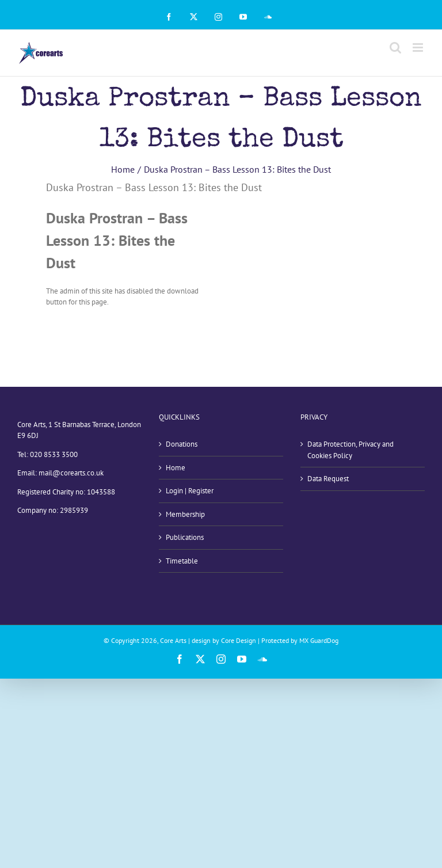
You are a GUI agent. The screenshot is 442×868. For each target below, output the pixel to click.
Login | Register (190, 491)
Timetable (182, 561)
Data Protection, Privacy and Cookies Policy (350, 450)
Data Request (328, 479)
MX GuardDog (319, 640)
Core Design (239, 640)
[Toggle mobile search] (395, 47)
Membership (185, 514)
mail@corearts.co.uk (71, 473)
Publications (185, 537)
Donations (182, 444)
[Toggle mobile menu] (419, 47)
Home (176, 468)
